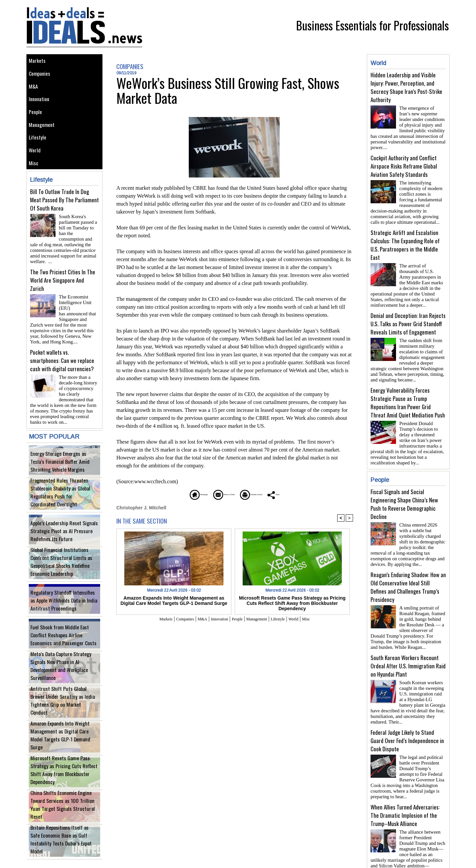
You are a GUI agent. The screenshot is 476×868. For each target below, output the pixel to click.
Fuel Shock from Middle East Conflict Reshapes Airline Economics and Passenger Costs (62, 636)
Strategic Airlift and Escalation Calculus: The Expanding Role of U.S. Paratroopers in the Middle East (405, 240)
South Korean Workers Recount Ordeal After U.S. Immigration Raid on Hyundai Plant (408, 647)
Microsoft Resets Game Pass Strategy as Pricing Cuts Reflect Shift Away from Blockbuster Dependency (64, 775)
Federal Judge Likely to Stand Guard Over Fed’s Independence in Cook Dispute (407, 719)
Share (306, 494)
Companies (42, 77)
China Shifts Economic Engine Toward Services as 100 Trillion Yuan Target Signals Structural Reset (63, 809)
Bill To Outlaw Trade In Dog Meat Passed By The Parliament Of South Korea (64, 219)
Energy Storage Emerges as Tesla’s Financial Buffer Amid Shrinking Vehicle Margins (64, 462)
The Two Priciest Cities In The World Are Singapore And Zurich (63, 291)
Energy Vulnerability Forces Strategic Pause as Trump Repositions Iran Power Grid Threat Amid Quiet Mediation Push (408, 392)
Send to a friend (215, 494)
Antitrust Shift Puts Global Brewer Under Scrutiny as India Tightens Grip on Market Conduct (63, 705)
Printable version (266, 494)
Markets (39, 62)
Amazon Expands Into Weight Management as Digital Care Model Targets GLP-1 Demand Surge (60, 740)
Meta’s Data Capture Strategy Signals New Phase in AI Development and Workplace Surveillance (63, 671)
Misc (35, 181)
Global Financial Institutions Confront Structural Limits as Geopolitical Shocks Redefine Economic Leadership (63, 566)
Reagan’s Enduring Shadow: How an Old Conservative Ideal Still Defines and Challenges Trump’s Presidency (408, 571)
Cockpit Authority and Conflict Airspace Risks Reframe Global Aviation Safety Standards (404, 163)
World (36, 166)
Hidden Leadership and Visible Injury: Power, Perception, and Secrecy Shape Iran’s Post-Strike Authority (406, 87)
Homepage (170, 494)
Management (44, 136)
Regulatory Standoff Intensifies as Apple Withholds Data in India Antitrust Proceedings (64, 601)
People (37, 121)
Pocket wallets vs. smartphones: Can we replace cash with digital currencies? (62, 363)
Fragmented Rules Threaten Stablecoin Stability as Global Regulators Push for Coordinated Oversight (64, 497)
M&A (35, 91)
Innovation (41, 106)
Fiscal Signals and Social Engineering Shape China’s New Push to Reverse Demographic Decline (404, 491)
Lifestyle (39, 151)
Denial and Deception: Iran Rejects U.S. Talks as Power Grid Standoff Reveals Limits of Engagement (408, 316)
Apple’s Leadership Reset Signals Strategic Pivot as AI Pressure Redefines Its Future (59, 532)
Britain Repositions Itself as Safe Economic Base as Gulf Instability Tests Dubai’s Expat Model (64, 844)
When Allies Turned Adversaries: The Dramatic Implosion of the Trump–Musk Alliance (405, 791)
